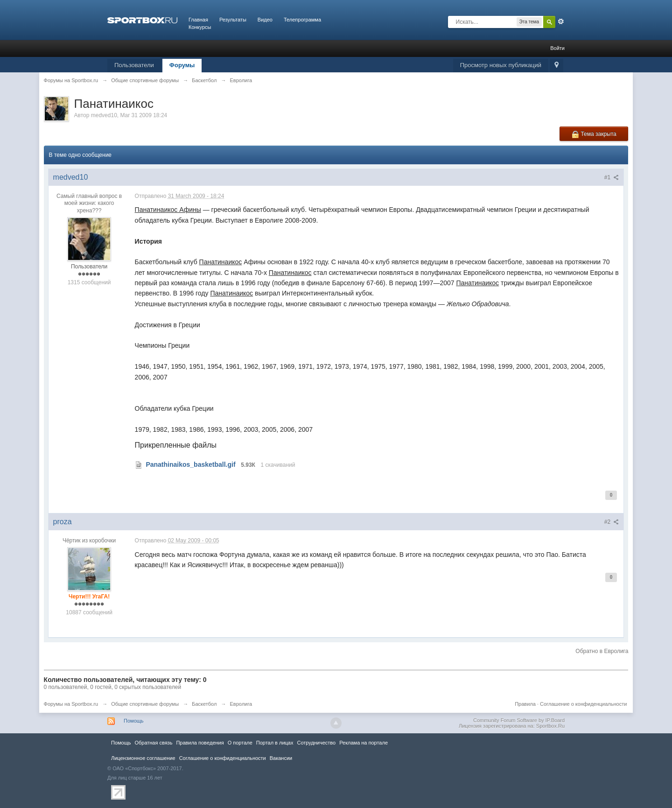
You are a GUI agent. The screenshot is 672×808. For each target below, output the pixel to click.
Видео (265, 20)
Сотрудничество (316, 743)
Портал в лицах (275, 743)
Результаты (233, 20)
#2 (612, 522)
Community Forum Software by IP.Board (519, 720)
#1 (612, 177)
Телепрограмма (302, 20)
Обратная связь (153, 743)
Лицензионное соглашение (143, 758)
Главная (198, 20)
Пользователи (134, 65)
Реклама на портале (364, 743)
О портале (240, 743)
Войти (557, 48)
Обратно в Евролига (602, 651)
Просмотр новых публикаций (501, 65)
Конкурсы (200, 27)
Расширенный (561, 21)
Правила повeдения (200, 743)
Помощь (134, 721)
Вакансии (281, 758)
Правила (525, 704)
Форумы (182, 65)
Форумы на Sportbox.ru (71, 704)
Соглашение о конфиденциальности (583, 704)
